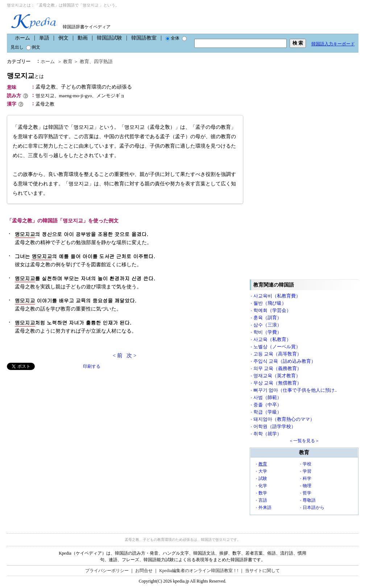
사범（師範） (267, 397)
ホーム (22, 38)
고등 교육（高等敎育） (277, 354)
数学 (263, 493)
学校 (307, 464)
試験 (263, 478)
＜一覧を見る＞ (304, 441)
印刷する (92, 366)
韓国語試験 (109, 38)
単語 (44, 38)
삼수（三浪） (267, 325)
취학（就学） (267, 434)
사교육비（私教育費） (277, 296)
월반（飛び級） (270, 303)
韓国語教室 (144, 38)
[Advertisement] (61, 421)
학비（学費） (267, 332)
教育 (68, 61)
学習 (307, 471)
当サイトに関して (262, 571)
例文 (63, 38)
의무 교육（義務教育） (277, 368)
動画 (83, 38)
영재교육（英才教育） (277, 376)
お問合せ (144, 571)
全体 (172, 38)
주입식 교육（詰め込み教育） (285, 361)
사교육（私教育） (272, 339)
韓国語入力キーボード (333, 44)
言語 (263, 500)
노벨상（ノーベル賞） (277, 347)
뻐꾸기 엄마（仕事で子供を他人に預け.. (295, 390)
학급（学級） (267, 412)
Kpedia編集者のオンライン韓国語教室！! (199, 571)
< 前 (118, 355)
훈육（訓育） (267, 318)
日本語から (314, 507)
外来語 (265, 507)
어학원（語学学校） (275, 426)
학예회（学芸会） (272, 310)
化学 (263, 486)
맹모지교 (25, 76)
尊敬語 (309, 500)
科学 (307, 478)
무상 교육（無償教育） (277, 383)
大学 (263, 471)
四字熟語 (103, 61)
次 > (131, 355)
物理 (307, 486)
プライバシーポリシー (107, 571)
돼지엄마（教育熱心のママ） (284, 419)
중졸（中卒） (267, 405)
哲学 (307, 493)
